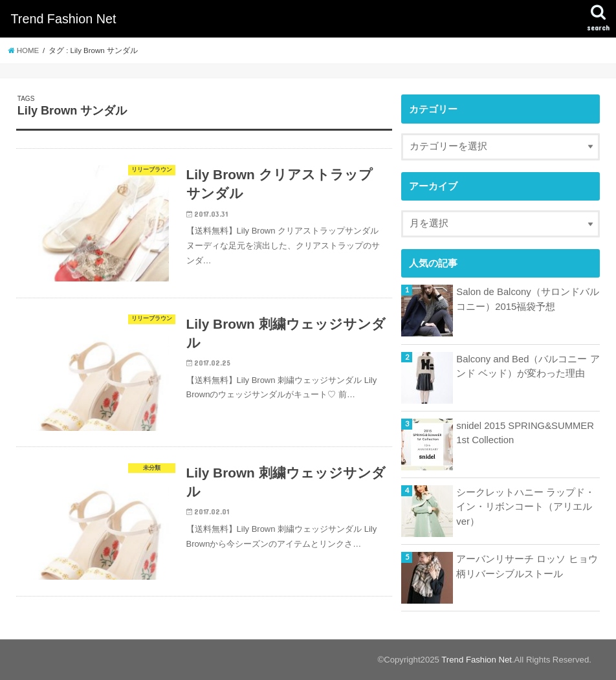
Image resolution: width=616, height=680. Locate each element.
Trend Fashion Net (63, 19)
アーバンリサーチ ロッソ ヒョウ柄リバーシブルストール (527, 566)
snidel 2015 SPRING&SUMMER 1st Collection (525, 433)
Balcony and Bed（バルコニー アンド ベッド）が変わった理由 (528, 366)
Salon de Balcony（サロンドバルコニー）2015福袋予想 (527, 299)
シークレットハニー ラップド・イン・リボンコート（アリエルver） (525, 507)
